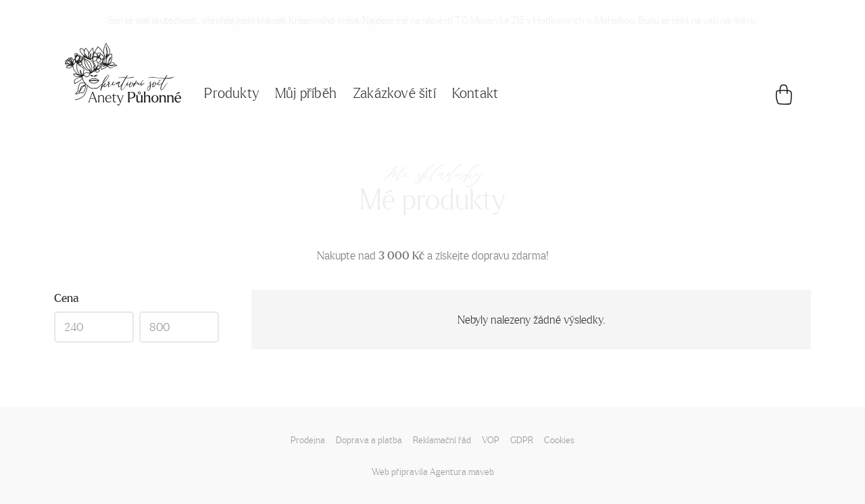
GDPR (522, 439)
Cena (67, 298)
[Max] (179, 327)
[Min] (94, 327)
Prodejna (308, 439)
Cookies (559, 439)
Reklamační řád (442, 439)
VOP (491, 439)
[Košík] (784, 98)
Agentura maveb (462, 471)
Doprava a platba (369, 439)
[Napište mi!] (123, 74)
